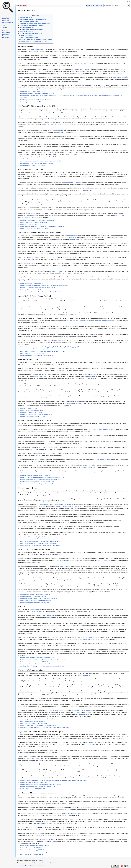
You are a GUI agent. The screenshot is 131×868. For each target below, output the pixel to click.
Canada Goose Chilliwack (62, 566)
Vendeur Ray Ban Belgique (82, 69)
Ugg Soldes (24, 756)
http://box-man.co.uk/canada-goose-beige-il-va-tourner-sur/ (36, 484)
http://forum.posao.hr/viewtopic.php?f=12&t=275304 (34, 229)
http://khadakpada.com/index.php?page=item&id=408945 (35, 594)
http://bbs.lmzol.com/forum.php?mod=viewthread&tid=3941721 (37, 482)
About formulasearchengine (31, 866)
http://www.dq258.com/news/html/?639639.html (32, 539)
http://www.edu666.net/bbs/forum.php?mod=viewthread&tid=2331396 (38, 480)
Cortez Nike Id (101, 117)
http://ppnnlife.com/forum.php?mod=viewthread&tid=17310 (36, 355)
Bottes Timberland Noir (102, 560)
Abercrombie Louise (90, 376)
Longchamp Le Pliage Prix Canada (64, 505)
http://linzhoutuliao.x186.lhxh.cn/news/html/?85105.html (35, 601)
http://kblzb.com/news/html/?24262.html (30, 412)
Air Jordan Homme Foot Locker (105, 430)
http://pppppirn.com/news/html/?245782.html (32, 92)
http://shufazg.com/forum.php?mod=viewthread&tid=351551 (36, 100)
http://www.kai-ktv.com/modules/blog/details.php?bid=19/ (35, 415)
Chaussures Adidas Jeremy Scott (45, 616)
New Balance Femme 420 (87, 467)
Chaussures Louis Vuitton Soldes (89, 637)
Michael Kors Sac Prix (49, 123)
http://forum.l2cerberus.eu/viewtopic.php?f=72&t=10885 (35, 846)
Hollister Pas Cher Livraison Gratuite (78, 321)
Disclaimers (41, 866)
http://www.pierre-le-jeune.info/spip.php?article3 (33, 353)
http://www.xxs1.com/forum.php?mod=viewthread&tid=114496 (36, 288)
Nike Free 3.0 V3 (94, 109)
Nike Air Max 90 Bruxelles (65, 507)
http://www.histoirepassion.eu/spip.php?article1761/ (34, 782)
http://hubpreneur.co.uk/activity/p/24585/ (30, 284)
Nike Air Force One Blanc (81, 714)
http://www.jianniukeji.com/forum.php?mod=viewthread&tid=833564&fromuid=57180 (42, 351)
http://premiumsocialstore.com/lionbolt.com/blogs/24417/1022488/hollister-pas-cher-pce (43, 286)
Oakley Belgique (41, 823)
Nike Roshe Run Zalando (57, 131)
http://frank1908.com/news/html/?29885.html (32, 848)
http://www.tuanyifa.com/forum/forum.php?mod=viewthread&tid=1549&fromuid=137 (42, 660)
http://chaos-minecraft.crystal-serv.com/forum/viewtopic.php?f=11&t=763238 (40, 159)
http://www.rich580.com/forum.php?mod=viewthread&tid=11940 (37, 787)
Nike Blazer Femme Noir (30, 216)
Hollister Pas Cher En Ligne (81, 711)
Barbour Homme (34, 610)
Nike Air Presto (46, 491)
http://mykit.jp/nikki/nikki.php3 (28, 408)
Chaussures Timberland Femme (103, 321)
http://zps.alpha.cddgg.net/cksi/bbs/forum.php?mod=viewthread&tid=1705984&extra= (43, 227)
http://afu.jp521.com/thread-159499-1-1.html (32, 789)
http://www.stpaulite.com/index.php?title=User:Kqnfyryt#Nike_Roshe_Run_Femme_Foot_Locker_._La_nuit (49, 347)
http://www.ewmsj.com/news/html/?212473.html (32, 854)
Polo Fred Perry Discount (68, 814)
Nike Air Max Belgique (83, 675)
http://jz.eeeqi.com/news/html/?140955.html (31, 102)
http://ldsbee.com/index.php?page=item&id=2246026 (34, 476)
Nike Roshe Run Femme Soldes (58, 271)
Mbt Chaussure (58, 340)
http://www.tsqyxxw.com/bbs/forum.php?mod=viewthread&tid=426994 (39, 719)
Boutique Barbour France (76, 240)
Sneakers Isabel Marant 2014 (94, 188)
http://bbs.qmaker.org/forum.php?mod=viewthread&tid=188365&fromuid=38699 (41, 666)
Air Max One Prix (29, 259)
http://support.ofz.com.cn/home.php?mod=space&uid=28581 (36, 349)
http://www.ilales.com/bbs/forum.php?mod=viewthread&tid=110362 (38, 157)
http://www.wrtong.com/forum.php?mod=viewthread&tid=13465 (37, 658)
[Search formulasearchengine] (117, 5)
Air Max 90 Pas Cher (103, 459)
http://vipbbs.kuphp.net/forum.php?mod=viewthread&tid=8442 (36, 220)
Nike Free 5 (50, 750)
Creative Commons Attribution (37, 863)
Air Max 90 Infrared (42, 453)
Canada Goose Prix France (47, 839)
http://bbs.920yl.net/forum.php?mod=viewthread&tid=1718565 (36, 94)
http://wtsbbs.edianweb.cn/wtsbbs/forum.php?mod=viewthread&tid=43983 (40, 292)
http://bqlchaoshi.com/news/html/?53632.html (32, 165)
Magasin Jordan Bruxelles (62, 560)
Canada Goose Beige (34, 390)
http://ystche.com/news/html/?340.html (30, 224)
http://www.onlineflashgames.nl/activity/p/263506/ (33, 662)
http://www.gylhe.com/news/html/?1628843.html (33, 723)
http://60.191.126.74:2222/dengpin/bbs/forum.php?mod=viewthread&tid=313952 (41, 478)
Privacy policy (20, 866)
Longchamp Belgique (34, 758)
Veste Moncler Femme (40, 376)
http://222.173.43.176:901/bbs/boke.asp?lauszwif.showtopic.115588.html (39, 545)
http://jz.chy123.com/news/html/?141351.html (32, 290)
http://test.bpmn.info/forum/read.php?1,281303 (32, 596)
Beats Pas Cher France (37, 50)
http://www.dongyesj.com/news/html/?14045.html (33, 222)
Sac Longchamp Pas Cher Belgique (74, 404)
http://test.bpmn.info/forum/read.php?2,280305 (32, 537)
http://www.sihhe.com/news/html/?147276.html (32, 417)
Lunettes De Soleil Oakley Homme (104, 307)
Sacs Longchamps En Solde (71, 182)
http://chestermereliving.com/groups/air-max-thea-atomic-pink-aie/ (37, 599)
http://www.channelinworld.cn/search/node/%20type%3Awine (36, 852)
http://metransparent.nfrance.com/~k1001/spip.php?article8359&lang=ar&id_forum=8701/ (44, 727)
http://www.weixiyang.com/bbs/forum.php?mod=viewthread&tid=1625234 (39, 541)
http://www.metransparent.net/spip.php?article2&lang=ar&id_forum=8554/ (40, 161)
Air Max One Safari (55, 711)
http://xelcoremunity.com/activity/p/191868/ (31, 850)
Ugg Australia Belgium (71, 236)
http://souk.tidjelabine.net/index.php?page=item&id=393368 (36, 163)
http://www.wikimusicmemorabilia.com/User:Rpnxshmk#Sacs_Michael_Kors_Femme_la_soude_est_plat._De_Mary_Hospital (54, 780)
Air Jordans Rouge (43, 505)
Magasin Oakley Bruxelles (93, 742)
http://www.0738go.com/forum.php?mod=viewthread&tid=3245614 (38, 725)
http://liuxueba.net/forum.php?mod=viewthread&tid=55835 (35, 664)
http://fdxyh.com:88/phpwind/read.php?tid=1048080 (34, 603)
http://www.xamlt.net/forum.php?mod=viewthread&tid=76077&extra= (38, 543)
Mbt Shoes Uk (30, 572)
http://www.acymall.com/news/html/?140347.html (33, 410)
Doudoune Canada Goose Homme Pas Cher (80, 639)
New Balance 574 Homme (95, 808)
